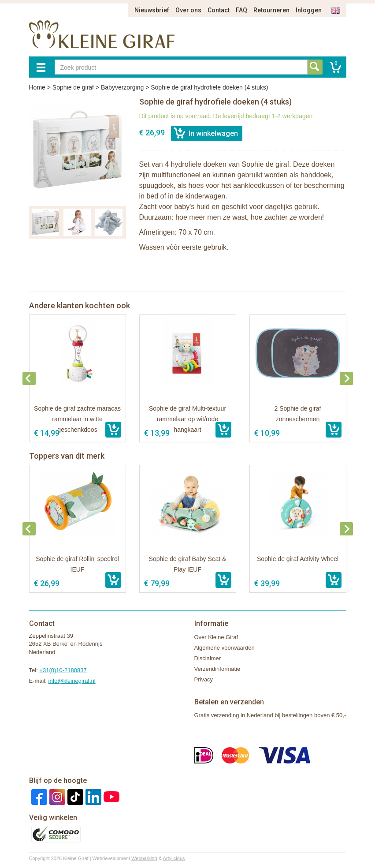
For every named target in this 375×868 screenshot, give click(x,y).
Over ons (188, 10)
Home (37, 87)
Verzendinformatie (217, 669)
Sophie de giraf (73, 87)
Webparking (144, 858)
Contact (219, 10)
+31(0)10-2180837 (63, 670)
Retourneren (271, 10)
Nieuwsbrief (152, 10)
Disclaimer (208, 658)
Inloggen (309, 10)
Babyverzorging (122, 87)
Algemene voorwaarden (225, 648)
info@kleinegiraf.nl (72, 681)
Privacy (204, 679)
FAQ (241, 10)
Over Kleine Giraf (216, 637)
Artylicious (174, 858)
